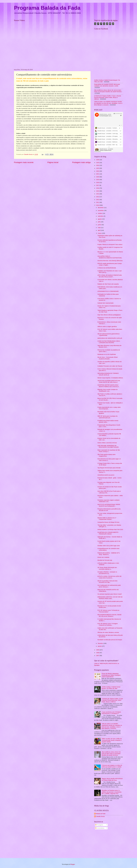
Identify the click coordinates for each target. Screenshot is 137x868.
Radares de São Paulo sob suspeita (108, 284)
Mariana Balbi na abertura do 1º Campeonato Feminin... (107, 519)
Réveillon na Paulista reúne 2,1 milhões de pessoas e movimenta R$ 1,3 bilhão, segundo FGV (111, 792)
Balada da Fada (101, 814)
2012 (98, 200)
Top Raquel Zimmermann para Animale (109, 468)
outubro (100, 213)
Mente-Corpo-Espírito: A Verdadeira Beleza (110, 378)
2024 (98, 165)
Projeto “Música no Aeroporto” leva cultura (110, 245)
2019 (98, 180)
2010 (98, 205)
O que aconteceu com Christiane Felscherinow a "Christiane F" (111, 713)
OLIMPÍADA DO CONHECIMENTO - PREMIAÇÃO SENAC (108, 533)
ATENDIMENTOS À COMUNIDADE (108, 291)
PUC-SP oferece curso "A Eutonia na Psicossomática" (108, 611)
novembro (101, 210)
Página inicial (53, 162)
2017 (98, 185)
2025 (98, 163)
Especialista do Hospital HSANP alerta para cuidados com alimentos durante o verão (107, 85)
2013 (98, 197)
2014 (98, 194)
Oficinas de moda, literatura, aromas (108, 632)
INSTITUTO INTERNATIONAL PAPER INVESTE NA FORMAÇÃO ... (109, 505)
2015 (98, 191)
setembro (101, 216)
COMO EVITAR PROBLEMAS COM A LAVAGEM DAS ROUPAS (109, 342)
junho (100, 225)
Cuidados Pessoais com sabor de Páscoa (110, 366)
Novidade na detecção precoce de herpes (110, 640)
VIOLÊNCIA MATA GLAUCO (106, 475)
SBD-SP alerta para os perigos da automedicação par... (107, 417)
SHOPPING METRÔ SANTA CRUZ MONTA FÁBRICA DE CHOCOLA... (109, 386)
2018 (98, 182)
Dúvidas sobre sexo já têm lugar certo (109, 546)
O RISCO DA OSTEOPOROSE (107, 268)
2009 (98, 650)
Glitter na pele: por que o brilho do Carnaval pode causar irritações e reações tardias (112, 740)
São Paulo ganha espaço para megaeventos (106, 455)
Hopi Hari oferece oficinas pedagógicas (109, 315)
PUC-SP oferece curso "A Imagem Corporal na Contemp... (108, 624)
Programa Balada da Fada (47, 8)
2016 (98, 188)
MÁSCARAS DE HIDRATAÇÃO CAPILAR (110, 338)
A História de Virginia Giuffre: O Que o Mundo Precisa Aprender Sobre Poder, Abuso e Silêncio (108, 97)
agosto (100, 219)
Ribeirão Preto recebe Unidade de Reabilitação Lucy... (108, 390)
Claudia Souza (100, 816)
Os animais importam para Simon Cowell (110, 594)
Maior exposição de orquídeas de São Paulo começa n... (109, 451)
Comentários (100, 828)
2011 (98, 202)
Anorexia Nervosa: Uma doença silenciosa (110, 261)
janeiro (100, 646)
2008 (98, 653)
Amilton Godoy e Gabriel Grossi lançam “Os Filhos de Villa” (111, 688)
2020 (98, 177)
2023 (98, 168)
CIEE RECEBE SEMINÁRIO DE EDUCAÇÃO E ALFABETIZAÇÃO (108, 446)
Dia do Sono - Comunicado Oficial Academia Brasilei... (108, 358)
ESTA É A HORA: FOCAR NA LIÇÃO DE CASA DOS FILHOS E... (110, 577)
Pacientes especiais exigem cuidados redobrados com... (109, 501)
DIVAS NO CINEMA (103, 557)
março (100, 233)
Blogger (73, 864)
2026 (98, 160)
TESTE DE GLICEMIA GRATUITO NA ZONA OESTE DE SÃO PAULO (109, 381)
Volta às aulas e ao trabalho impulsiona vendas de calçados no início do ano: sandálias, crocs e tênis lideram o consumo (108, 103)
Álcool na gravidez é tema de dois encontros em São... (107, 582)
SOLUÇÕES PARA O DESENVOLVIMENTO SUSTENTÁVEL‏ (110, 257)
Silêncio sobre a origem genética (107, 327)
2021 (98, 174)
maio (99, 228)
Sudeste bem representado (106, 303)
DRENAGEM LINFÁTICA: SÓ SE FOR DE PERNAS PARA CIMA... (110, 598)
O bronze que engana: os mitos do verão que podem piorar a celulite (112, 766)
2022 (98, 171)
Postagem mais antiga (81, 162)
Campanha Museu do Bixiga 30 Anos (108, 522)
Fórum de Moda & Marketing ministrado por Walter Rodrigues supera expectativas (111, 675)
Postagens (99, 825)
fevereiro (101, 643)
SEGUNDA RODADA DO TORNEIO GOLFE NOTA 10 (108, 374)
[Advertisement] (109, 844)
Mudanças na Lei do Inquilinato (107, 354)
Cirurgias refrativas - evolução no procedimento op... (107, 573)
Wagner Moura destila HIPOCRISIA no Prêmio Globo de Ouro (112, 779)
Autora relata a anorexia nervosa (107, 443)
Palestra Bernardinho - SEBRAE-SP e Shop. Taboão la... (109, 554)
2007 (98, 656)
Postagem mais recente (24, 162)
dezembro (101, 208)
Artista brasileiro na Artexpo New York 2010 (110, 530)
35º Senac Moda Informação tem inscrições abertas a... (107, 568)
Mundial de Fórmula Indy (105, 560)
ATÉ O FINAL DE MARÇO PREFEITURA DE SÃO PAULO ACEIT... (110, 276)
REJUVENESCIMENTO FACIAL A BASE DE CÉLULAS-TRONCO (110, 615)
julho (99, 222)
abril (99, 230)
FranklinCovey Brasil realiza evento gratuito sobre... (108, 421)
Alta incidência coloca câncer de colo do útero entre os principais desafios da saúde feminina (108, 91)
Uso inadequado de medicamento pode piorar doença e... (109, 586)
